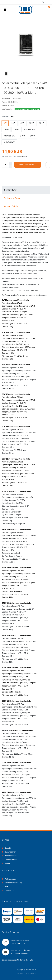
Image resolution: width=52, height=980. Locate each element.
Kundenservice (11, 859)
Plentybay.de (31, 974)
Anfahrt (7, 863)
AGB (6, 886)
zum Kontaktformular (19, 953)
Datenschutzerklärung (13, 883)
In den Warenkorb (29, 165)
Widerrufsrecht (10, 879)
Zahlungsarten (10, 852)
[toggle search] (43, 2)
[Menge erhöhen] (10, 163)
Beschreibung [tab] (10, 190)
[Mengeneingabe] (5, 165)
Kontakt (8, 848)
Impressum (9, 890)
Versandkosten (22, 156)
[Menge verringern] (10, 166)
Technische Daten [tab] (12, 198)
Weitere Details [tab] (11, 206)
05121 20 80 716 (18, 944)
